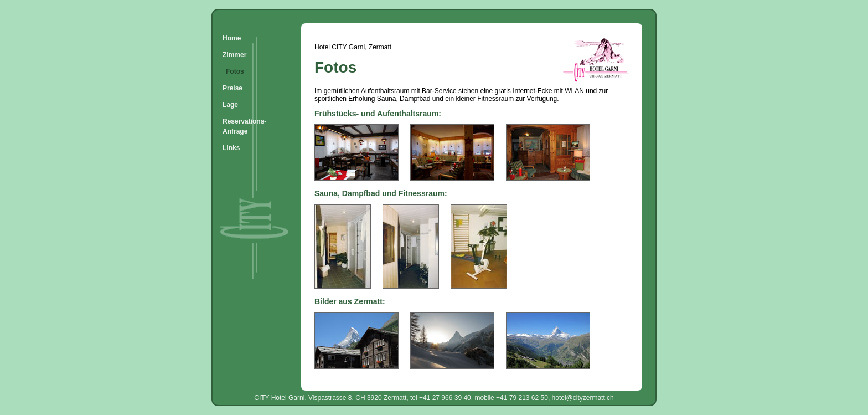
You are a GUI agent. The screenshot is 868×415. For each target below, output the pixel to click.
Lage (230, 105)
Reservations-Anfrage (244, 126)
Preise (232, 88)
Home (232, 38)
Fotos (235, 71)
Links (231, 148)
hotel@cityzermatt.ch (583, 398)
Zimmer (234, 55)
